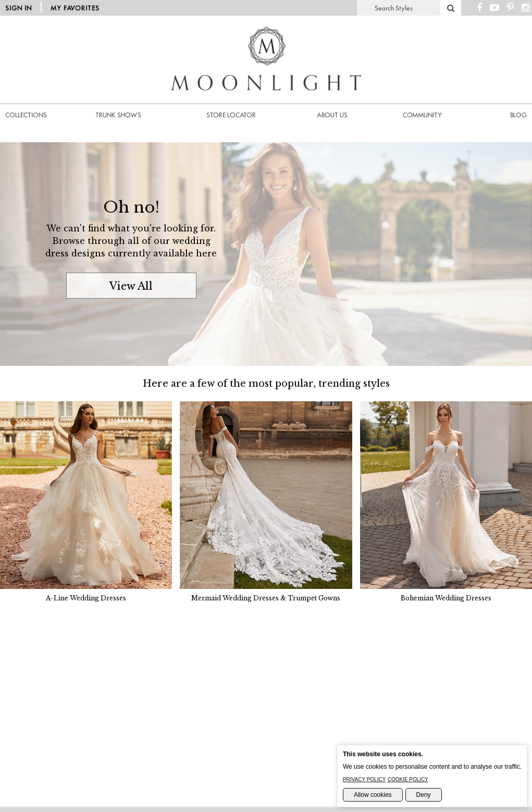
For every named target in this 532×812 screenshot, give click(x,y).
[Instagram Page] (525, 8)
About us (332, 115)
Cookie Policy (408, 779)
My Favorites (75, 8)
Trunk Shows (118, 115)
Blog (518, 115)
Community (422, 115)
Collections (26, 115)
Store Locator (231, 115)
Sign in (18, 8)
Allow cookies (373, 795)
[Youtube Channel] (494, 8)
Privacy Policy (364, 779)
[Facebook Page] (479, 8)
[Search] (451, 8)
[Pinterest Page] (510, 8)
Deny (424, 795)
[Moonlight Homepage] (266, 104)
